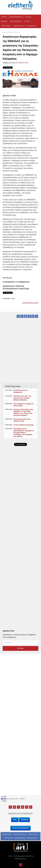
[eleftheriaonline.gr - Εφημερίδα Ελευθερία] (20, 5)
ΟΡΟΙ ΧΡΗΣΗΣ (33, 834)
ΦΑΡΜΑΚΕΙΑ (7, 834)
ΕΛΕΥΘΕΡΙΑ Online (22, 63)
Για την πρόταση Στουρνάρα (24, 425)
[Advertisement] (20, 504)
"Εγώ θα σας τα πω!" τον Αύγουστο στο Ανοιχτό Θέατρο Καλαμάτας (22, 398)
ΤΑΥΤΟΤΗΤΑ (9, 838)
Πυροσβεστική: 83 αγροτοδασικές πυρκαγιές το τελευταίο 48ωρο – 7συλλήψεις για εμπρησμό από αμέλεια (24, 433)
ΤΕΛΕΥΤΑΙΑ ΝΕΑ (13, 386)
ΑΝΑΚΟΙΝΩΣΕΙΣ (20, 838)
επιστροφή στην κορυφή (30, 303)
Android (24, 820)
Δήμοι (13, 298)
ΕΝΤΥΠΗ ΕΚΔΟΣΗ (21, 828)
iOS (15, 820)
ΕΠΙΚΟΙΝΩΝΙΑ (32, 838)
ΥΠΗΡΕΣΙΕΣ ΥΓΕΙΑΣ (20, 834)
